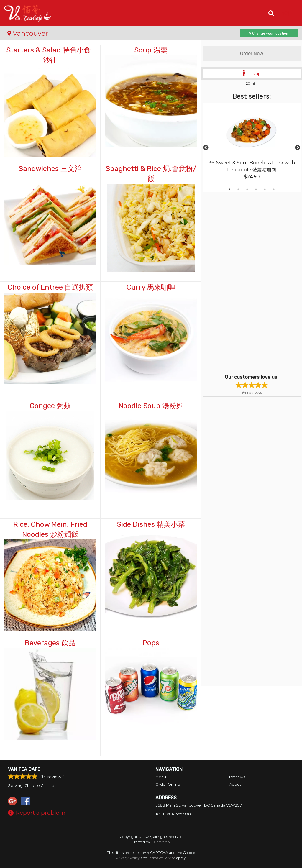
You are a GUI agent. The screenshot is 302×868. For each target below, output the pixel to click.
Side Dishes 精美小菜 (151, 524)
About (235, 784)
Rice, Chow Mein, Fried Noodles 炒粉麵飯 (50, 529)
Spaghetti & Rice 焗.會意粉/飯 (151, 174)
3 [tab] (247, 189)
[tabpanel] (252, 148)
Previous (206, 148)
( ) (283, 13)
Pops (151, 643)
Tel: (174, 814)
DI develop (161, 842)
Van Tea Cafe (24, 769)
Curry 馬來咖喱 (151, 287)
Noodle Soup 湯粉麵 (151, 406)
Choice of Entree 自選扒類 (50, 287)
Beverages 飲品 (50, 643)
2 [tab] (238, 189)
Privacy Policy (128, 858)
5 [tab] (265, 189)
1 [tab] (229, 189)
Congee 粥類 (50, 406)
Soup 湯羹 (151, 50)
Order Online (168, 784)
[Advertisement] (240, 284)
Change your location (269, 33)
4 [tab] (256, 189)
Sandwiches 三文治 (50, 169)
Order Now (252, 54)
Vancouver (28, 33)
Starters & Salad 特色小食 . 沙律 (50, 55)
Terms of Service (162, 858)
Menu (161, 777)
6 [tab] (274, 189)
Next (298, 148)
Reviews (237, 777)
